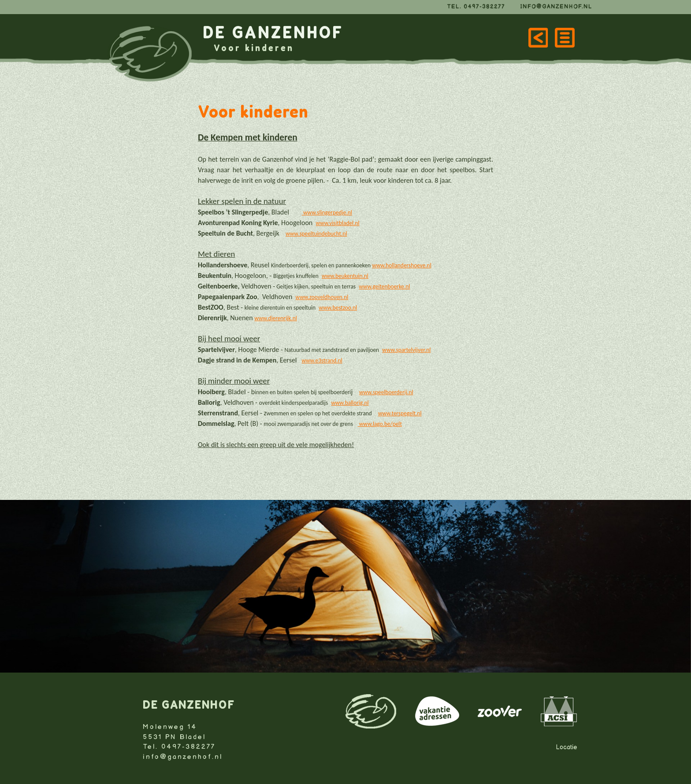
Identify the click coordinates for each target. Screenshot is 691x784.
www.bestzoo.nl (338, 308)
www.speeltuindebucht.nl (316, 234)
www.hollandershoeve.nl (402, 265)
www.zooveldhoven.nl (322, 297)
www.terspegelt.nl (400, 413)
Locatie (566, 747)
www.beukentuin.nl (345, 276)
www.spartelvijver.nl (406, 350)
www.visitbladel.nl (338, 223)
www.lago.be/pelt (380, 424)
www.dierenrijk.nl (275, 318)
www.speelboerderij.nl (386, 392)
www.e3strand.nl (322, 361)
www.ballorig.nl (350, 403)
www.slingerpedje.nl (328, 213)
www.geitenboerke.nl (384, 287)
